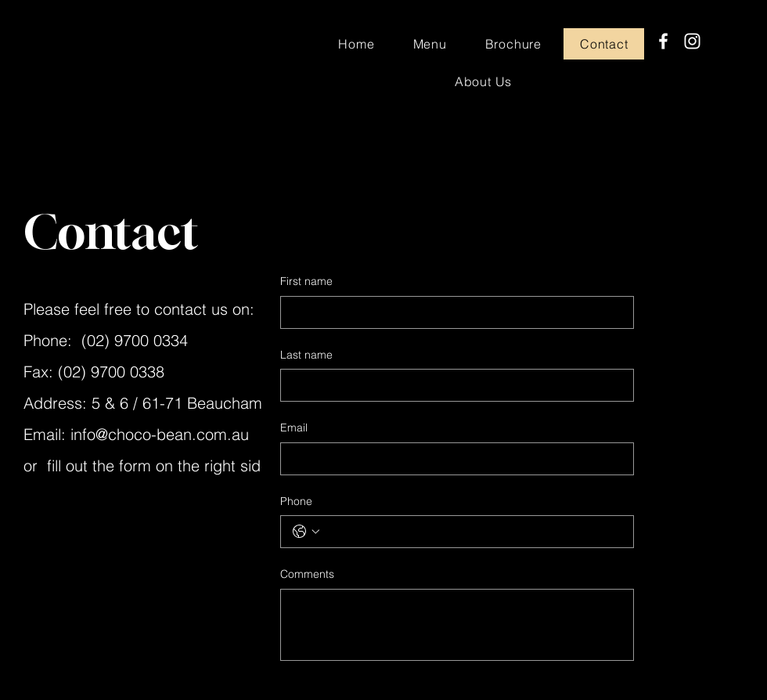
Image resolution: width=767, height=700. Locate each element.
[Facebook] (663, 41)
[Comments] (457, 625)
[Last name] (452, 385)
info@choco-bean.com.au (160, 434)
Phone (296, 501)
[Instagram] (692, 41)
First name (306, 281)
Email (294, 428)
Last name (306, 355)
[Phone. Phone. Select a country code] (306, 532)
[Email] (452, 459)
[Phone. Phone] (473, 532)
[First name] (452, 312)
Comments (307, 574)
